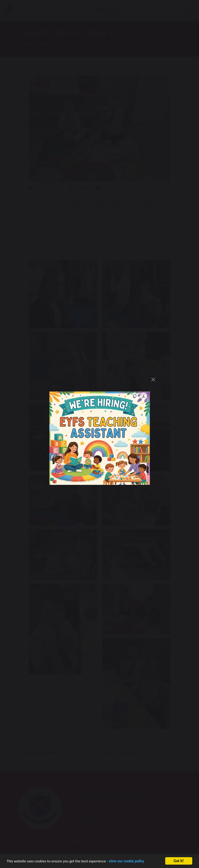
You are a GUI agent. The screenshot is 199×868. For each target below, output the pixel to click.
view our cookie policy (127, 863)
